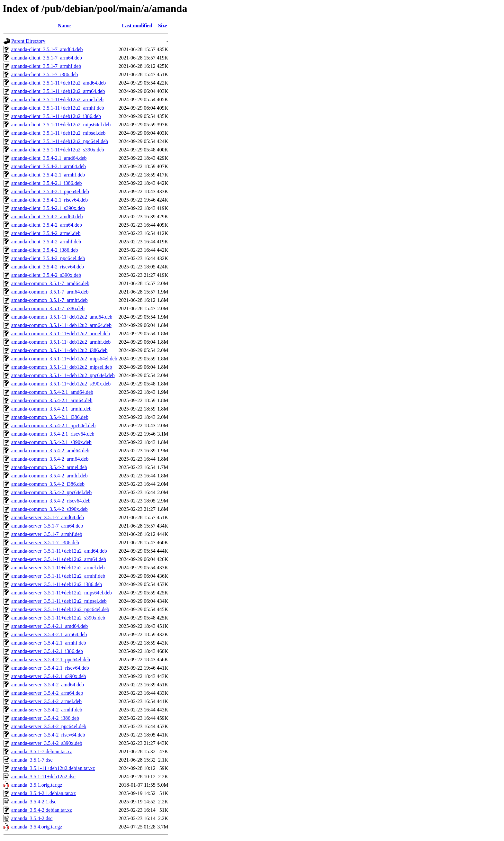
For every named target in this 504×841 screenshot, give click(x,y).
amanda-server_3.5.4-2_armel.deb (46, 701)
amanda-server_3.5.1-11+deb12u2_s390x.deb (58, 618)
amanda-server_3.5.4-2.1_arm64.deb (49, 634)
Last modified (137, 26)
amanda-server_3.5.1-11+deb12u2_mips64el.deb (62, 593)
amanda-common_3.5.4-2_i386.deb (48, 484)
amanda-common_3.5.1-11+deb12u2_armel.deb (61, 334)
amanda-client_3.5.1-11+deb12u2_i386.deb (56, 116)
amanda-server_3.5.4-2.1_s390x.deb (49, 676)
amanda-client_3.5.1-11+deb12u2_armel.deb (57, 99)
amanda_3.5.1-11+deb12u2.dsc (43, 777)
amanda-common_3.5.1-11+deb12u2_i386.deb (59, 350)
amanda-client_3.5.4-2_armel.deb (46, 233)
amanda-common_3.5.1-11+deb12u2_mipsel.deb (62, 367)
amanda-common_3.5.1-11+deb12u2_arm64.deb (61, 325)
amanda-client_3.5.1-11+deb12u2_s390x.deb (58, 150)
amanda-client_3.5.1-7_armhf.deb (46, 66)
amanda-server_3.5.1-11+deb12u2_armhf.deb (58, 576)
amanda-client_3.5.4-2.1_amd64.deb (49, 158)
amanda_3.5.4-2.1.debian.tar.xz (44, 793)
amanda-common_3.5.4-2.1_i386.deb (50, 417)
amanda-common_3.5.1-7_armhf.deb (50, 300)
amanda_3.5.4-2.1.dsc (34, 802)
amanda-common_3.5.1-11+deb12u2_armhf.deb (61, 342)
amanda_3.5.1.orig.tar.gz (37, 785)
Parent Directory (28, 41)
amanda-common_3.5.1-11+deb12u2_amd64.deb (62, 317)
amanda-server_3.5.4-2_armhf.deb (47, 710)
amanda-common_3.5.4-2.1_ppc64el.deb (53, 425)
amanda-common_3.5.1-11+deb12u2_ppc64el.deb (63, 375)
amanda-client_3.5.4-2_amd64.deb (47, 217)
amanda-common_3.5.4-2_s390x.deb (50, 509)
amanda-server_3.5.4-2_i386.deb (45, 718)
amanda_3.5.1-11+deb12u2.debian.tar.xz (53, 768)
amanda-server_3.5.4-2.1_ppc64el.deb (51, 660)
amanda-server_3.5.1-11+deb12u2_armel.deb (58, 568)
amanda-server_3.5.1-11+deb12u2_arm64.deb (59, 559)
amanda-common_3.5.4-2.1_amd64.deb (52, 392)
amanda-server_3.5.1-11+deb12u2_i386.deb (57, 584)
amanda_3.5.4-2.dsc (32, 818)
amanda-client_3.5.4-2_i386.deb (45, 250)
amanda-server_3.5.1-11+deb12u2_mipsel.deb (59, 601)
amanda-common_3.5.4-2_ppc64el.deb (51, 492)
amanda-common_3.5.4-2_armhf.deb (50, 476)
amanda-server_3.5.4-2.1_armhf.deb (49, 643)
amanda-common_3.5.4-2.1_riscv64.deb (53, 434)
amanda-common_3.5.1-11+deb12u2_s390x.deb (61, 384)
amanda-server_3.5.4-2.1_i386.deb (47, 651)
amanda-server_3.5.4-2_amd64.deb (48, 685)
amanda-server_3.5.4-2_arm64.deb (47, 693)
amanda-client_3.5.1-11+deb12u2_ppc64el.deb (60, 141)
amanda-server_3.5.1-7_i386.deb (45, 543)
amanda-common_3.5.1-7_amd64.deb (50, 283)
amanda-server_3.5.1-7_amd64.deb (48, 517)
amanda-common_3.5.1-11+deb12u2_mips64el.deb (64, 359)
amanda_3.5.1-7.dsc (32, 760)
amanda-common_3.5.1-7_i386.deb (48, 308)
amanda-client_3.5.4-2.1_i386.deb (47, 183)
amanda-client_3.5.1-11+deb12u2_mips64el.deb (61, 125)
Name (64, 26)
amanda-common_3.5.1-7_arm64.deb (50, 292)
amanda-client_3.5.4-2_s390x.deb (46, 275)
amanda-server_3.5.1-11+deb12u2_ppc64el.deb (60, 609)
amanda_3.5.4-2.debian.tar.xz (42, 810)
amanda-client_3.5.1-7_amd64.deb (47, 49)
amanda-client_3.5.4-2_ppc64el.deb (48, 258)
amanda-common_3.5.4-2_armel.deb (49, 467)
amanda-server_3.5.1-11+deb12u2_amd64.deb (59, 551)
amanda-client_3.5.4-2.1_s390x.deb (48, 208)
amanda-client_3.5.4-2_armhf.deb (46, 242)
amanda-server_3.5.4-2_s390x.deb (47, 743)
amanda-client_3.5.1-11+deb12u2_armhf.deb (58, 108)
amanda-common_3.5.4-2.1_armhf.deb (51, 409)
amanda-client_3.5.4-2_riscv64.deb (48, 267)
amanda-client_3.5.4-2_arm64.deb (47, 225)
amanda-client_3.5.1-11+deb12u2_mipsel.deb (58, 133)
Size (163, 26)
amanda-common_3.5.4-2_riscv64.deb (51, 501)
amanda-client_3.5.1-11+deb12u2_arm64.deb (58, 91)
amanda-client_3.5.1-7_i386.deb (45, 74)
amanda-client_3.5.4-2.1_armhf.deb (48, 175)
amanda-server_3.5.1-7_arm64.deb (47, 526)
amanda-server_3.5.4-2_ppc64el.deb (49, 726)
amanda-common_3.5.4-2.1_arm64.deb (52, 400)
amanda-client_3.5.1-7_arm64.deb (47, 58)
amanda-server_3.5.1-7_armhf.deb (47, 534)
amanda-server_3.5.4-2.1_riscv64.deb (50, 668)
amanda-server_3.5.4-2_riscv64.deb (48, 735)
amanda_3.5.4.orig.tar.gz (37, 827)
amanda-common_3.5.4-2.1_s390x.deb (51, 442)
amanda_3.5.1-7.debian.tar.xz (42, 751)
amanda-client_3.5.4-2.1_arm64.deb (49, 166)
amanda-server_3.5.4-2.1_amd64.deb (50, 626)
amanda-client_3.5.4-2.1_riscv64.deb (50, 200)
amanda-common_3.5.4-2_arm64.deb (50, 459)
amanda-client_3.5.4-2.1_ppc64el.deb (50, 191)
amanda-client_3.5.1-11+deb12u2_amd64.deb (59, 83)
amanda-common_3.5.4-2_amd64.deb (50, 451)
